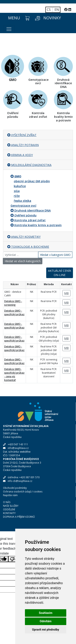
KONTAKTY (9, 513)
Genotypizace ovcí (23, 206)
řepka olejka (22, 201)
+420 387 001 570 (29, 477)
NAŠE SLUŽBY (11, 506)
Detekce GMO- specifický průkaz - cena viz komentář (14, 375)
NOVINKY (52, 18)
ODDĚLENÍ (9, 509)
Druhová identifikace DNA (33, 210)
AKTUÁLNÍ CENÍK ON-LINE (60, 273)
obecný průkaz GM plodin (32, 181)
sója (17, 191)
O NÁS (7, 502)
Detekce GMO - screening (13, 303)
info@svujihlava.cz (18, 448)
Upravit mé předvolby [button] (45, 630)
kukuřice (20, 186)
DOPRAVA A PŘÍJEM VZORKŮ (19, 517)
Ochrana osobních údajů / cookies (23, 492)
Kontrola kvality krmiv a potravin (38, 225)
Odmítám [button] (46, 621)
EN (57, 10)
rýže (17, 196)
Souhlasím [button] (46, 613)
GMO (18, 176)
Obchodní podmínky (15, 488)
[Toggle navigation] (9, 29)
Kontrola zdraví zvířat (30, 220)
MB (66, 293)
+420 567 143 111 (18, 444)
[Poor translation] (15, 559)
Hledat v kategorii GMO (55, 255)
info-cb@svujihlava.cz (20, 481)
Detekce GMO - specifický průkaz (14, 313)
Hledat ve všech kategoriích (23, 261)
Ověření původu (25, 215)
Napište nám (10, 495)
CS (49, 10)
